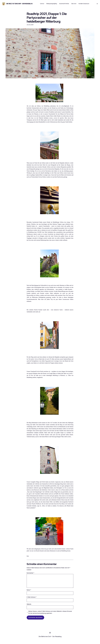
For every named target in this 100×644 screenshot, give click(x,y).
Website (29, 604)
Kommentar (30, 573)
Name (29, 590)
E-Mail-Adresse (32, 597)
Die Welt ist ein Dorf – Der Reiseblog (19, 4)
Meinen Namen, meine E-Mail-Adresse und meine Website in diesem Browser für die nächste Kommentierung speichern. (50, 612)
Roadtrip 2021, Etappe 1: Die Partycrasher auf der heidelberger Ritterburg (47, 18)
